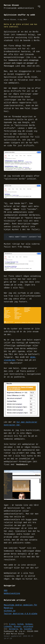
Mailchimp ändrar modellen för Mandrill (21, 607)
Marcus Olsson (19, 7)
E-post (12, 624)
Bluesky (17, 627)
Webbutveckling (12, 594)
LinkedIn (8, 627)
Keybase (29, 624)
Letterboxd (28, 627)
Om (21, 629)
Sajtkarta (13, 629)
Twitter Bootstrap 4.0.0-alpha (21, 614)
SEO (6, 591)
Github (20, 624)
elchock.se (10, 611)
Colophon (28, 629)
